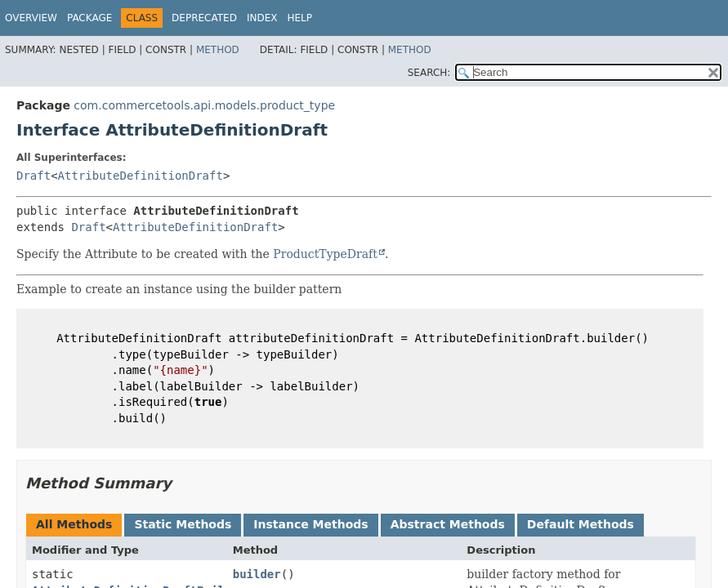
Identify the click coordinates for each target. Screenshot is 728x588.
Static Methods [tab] (183, 524)
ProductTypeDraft (325, 254)
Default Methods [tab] (581, 524)
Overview (31, 18)
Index (262, 18)
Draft (33, 176)
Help (299, 18)
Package (89, 18)
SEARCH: (429, 73)
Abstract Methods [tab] (448, 524)
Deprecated (204, 18)
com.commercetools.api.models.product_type (204, 105)
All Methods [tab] (74, 524)
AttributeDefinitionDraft (141, 176)
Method (218, 50)
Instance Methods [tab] (310, 524)
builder (257, 574)
